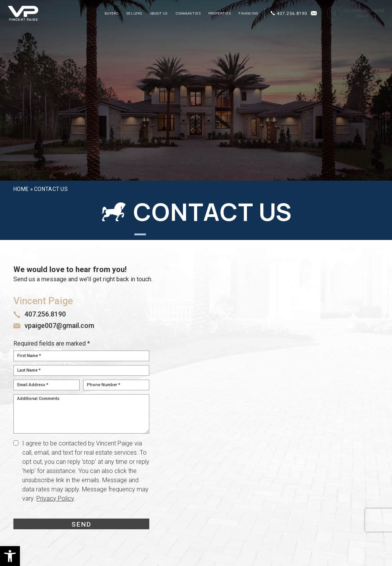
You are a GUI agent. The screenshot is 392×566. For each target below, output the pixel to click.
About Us (159, 14)
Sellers (134, 14)
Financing (249, 14)
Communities (188, 14)
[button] (10, 556)
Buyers (112, 14)
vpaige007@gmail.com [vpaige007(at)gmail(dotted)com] (59, 325)
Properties (220, 14)
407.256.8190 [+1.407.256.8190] (289, 13)
